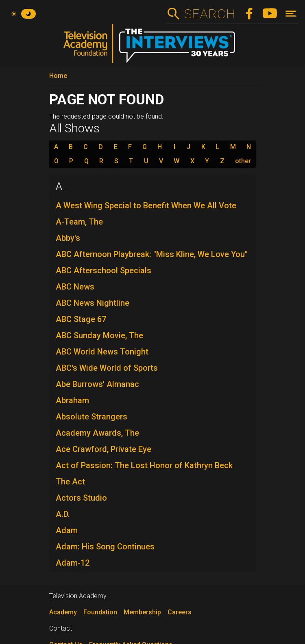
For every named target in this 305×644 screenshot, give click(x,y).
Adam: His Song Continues (105, 547)
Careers (180, 612)
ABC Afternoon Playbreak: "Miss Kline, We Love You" (152, 254)
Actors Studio (81, 498)
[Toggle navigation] (291, 14)
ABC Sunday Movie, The (99, 335)
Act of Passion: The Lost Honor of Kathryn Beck (144, 465)
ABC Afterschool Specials (103, 270)
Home (58, 76)
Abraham (72, 400)
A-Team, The (79, 222)
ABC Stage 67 (81, 319)
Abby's (68, 238)
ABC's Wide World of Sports (107, 368)
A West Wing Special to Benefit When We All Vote (146, 205)
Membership (142, 612)
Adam (67, 530)
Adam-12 (73, 563)
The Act (70, 482)
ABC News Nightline (93, 303)
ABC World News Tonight (102, 352)
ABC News (75, 287)
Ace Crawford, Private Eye (103, 449)
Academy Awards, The (97, 433)
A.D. (63, 514)
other (243, 161)
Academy (63, 612)
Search (210, 14)
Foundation (100, 612)
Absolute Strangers (91, 417)
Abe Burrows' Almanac (97, 384)
